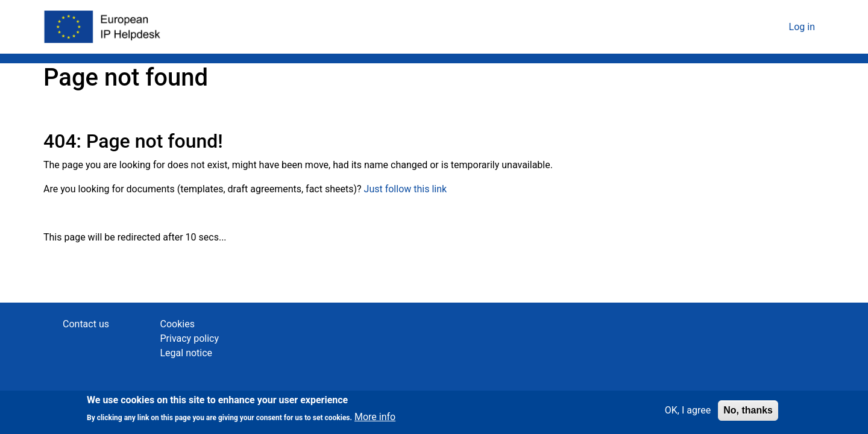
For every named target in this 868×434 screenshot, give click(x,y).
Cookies (178, 324)
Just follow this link (406, 189)
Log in (802, 27)
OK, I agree (688, 413)
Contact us (86, 324)
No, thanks (748, 413)
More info (375, 420)
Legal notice (187, 353)
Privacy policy (190, 338)
